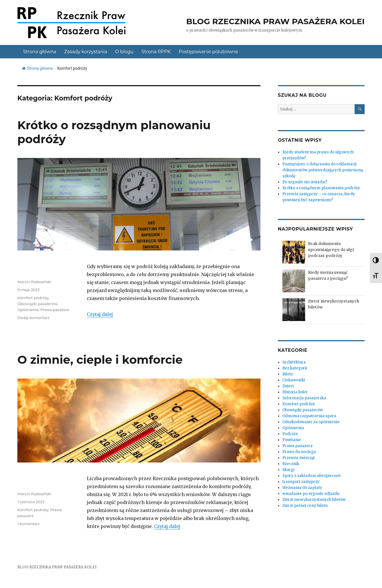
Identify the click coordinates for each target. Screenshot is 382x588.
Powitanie (292, 440)
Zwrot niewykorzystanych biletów (314, 500)
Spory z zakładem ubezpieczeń (312, 476)
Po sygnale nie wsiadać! (305, 182)
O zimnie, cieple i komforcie (100, 360)
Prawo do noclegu (299, 452)
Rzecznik (291, 464)
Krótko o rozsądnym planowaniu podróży (321, 188)
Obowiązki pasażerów (37, 304)
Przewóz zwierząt (299, 458)
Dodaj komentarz (33, 318)
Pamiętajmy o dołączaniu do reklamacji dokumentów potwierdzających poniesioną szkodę (323, 170)
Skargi (288, 470)
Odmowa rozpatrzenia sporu (309, 416)
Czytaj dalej (100, 314)
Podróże (290, 434)
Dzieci (288, 386)
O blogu (124, 52)
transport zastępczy (301, 482)
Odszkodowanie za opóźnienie (311, 422)
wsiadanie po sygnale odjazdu (311, 494)
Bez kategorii (295, 368)
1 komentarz (29, 524)
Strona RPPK (156, 52)
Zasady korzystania (86, 52)
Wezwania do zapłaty (302, 488)
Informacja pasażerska (304, 398)
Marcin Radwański (34, 282)
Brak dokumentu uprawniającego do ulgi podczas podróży (331, 250)
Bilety (288, 374)
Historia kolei (295, 392)
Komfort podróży (33, 298)
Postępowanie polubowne (209, 52)
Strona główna (40, 52)
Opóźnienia (28, 310)
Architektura (294, 362)
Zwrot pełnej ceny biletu (305, 506)
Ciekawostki (294, 380)
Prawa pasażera (55, 310)
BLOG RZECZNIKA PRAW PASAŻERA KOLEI (57, 567)
